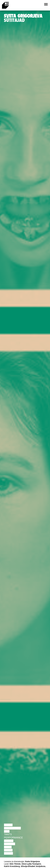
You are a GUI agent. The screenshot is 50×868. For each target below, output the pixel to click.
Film (7, 831)
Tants (8, 834)
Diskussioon (12, 828)
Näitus (8, 853)
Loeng (8, 825)
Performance (13, 838)
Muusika (10, 844)
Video (8, 847)
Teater (9, 841)
